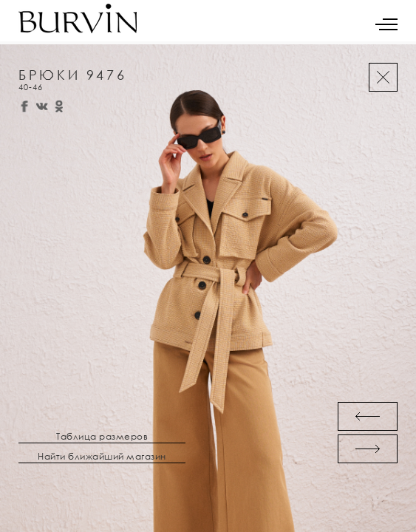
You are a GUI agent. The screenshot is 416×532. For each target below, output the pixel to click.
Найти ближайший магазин (102, 457)
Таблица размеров (102, 437)
